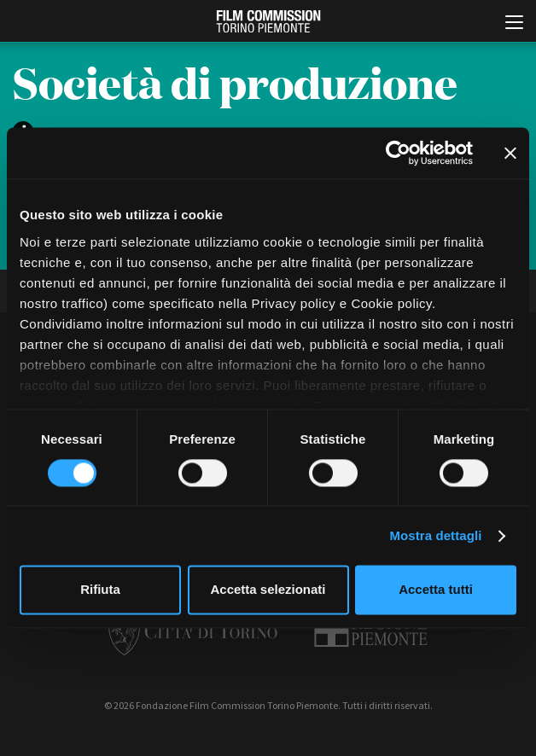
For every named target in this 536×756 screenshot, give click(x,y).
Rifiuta (100, 590)
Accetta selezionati (268, 590)
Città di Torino (193, 630)
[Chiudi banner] (510, 153)
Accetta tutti (436, 590)
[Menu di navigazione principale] (514, 24)
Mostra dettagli (435, 535)
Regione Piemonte (371, 630)
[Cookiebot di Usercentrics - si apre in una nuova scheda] (398, 153)
